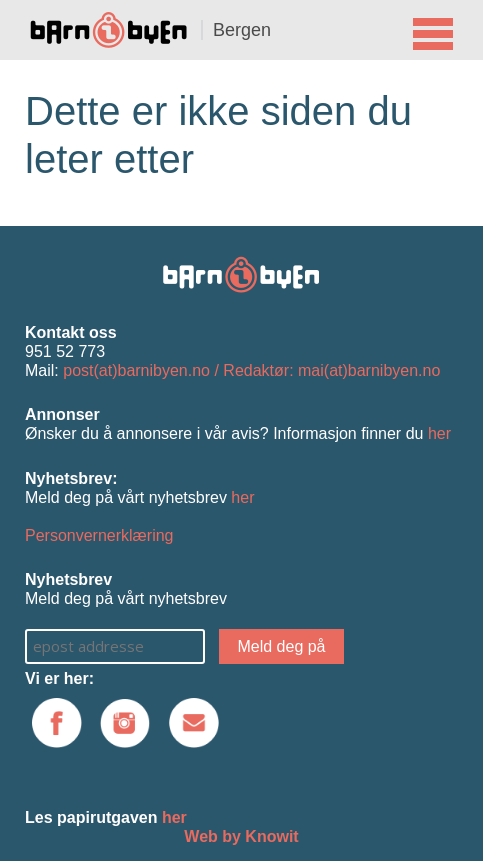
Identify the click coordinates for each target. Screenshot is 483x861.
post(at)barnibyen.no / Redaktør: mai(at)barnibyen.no (251, 370)
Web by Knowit (241, 836)
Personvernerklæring (99, 535)
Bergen (242, 30)
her (439, 433)
